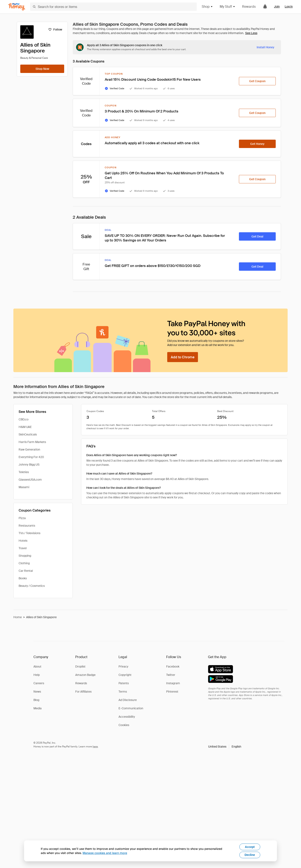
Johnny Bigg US (29, 465)
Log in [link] (289, 6)
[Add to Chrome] (183, 357)
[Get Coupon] (257, 81)
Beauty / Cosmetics (32, 586)
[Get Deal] (257, 236)
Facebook (173, 666)
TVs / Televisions (29, 533)
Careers (39, 683)
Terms (123, 692)
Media (38, 708)
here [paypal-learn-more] (95, 747)
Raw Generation (29, 449)
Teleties (24, 472)
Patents (124, 683)
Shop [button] (207, 7)
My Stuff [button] (228, 7)
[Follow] (55, 29)
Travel (23, 548)
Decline (250, 855)
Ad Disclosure (128, 700)
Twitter (171, 675)
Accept (250, 847)
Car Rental (26, 571)
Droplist (80, 666)
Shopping (25, 556)
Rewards (249, 7)
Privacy (123, 666)
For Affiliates (83, 692)
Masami (24, 487)
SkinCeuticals (28, 434)
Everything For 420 (31, 457)
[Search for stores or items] (113, 7)
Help (37, 675)
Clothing (24, 563)
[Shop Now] (42, 69)
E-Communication (131, 708)
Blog (36, 700)
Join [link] (277, 6)
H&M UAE (25, 427)
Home (18, 617)
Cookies (124, 725)
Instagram (173, 683)
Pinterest (172, 692)
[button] (225, 747)
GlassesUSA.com (30, 480)
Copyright (125, 675)
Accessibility (127, 717)
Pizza (22, 518)
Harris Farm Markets (32, 442)
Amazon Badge (85, 675)
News (37, 692)
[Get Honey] (257, 144)
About (37, 666)
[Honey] (17, 7)
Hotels (23, 541)
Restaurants (27, 526)
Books (23, 578)
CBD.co (24, 419)
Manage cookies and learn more (105, 853)
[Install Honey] (265, 47)
